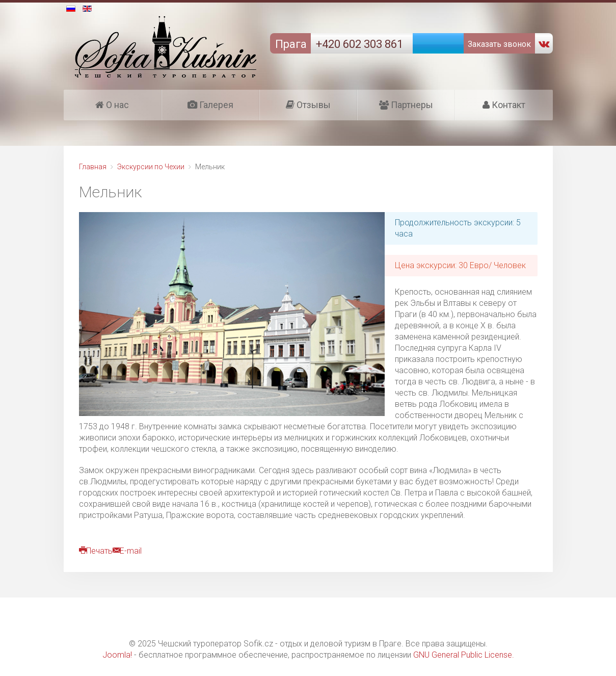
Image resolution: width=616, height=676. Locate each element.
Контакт (504, 105)
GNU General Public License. (464, 655)
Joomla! (117, 655)
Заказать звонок (498, 44)
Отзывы (308, 105)
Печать (96, 551)
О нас (112, 105)
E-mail (127, 551)
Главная (93, 167)
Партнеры (406, 105)
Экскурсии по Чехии (151, 167)
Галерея (210, 105)
